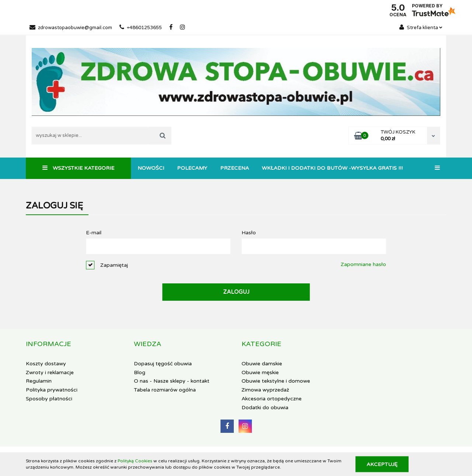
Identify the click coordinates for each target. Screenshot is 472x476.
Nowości (151, 168)
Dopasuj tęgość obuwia (163, 364)
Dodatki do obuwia (265, 408)
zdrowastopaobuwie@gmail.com (71, 28)
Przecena (235, 168)
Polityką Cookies (135, 461)
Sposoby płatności (49, 399)
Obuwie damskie (262, 364)
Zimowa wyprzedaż (265, 390)
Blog (140, 372)
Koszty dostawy (46, 364)
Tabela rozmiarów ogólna (165, 390)
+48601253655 (141, 28)
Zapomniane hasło (363, 264)
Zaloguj (236, 292)
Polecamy (192, 168)
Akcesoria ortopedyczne (272, 399)
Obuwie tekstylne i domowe (276, 381)
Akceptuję (382, 464)
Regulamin (39, 381)
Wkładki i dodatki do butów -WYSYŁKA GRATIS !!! (332, 168)
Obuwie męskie (260, 372)
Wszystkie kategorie (78, 168)
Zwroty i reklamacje (50, 372)
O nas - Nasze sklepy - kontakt (172, 381)
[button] (48, 344)
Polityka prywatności (52, 390)
